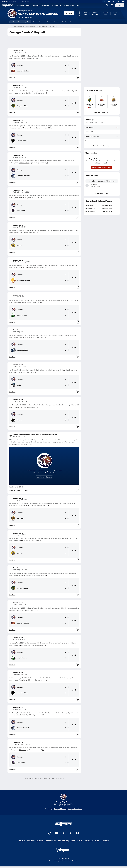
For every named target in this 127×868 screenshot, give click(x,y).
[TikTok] (105, 1)
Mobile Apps (31, 841)
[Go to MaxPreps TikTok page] (50, 833)
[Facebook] (123, 1)
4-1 (42, 58)
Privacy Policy (51, 841)
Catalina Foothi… (91, 211)
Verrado (17, 407)
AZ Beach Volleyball (30, 27)
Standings (57, 22)
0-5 (46, 93)
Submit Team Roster (102, 194)
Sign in (120, 5)
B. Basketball (56, 5)
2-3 (48, 505)
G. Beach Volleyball (23, 5)
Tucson (88, 141)
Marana (17, 233)
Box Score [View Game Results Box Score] (12, 78)
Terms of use (63, 841)
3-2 (50, 128)
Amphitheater (19, 302)
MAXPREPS (6, 1)
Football (36, 5)
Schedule (42, 22)
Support (105, 841)
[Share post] (78, 78)
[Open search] (107, 5)
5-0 (40, 302)
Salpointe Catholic (24, 268)
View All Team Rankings (102, 146)
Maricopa (27, 505)
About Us (21, 841)
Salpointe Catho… (108, 211)
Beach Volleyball (18, 27)
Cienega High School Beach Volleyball (47, 27)
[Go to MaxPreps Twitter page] (70, 833)
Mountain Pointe (20, 58)
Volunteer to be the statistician (102, 167)
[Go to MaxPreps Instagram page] (63, 833)
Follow (69, 13)
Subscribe (41, 841)
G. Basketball (69, 5)
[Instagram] (114, 1)
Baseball (46, 5)
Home (35, 22)
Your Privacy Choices (91, 841)
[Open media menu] (112, 5)
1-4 (43, 198)
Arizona (88, 132)
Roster (49, 22)
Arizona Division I (91, 136)
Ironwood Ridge (23, 337)
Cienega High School (64, 798)
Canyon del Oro (23, 93)
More (72, 22)
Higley (63, 370)
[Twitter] (118, 1)
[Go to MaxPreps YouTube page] (57, 833)
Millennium (68, 196)
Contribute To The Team (44, 477)
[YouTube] (109, 1)
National (88, 127)
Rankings (65, 22)
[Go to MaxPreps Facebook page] (77, 833)
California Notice (76, 841)
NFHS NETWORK (23, 1)
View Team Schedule (102, 112)
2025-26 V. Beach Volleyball (20, 22)
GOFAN (14, 1)
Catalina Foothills (24, 163)
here (113, 181)
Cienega (17, 65)
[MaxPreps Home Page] (10, 27)
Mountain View (28, 128)
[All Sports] (78, 5)
